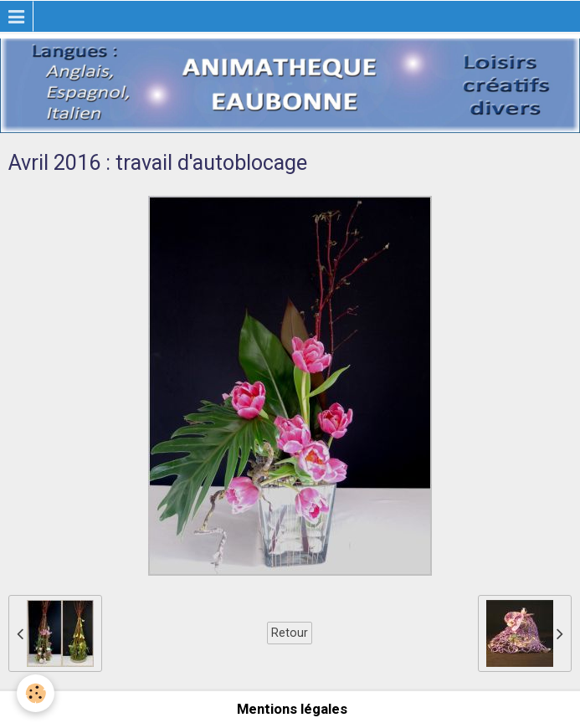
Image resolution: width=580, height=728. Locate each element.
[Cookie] (36, 693)
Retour (290, 633)
